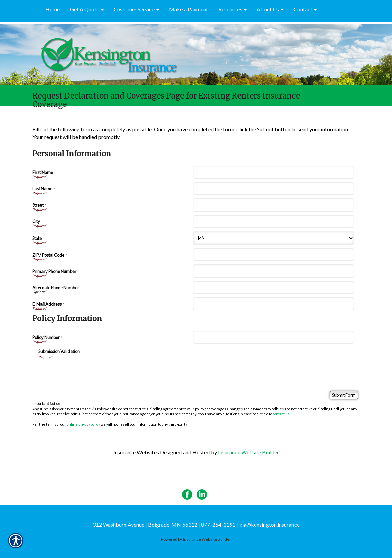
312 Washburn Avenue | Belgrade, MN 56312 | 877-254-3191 (164, 524)
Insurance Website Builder (248, 452)
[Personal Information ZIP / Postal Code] (273, 255)
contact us (281, 414)
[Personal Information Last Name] (273, 189)
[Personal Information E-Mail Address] (273, 304)
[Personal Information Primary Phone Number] (273, 271)
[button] (87, 10)
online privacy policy (83, 424)
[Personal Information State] (273, 238)
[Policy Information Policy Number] (273, 337)
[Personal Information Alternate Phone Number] (273, 287)
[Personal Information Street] (273, 205)
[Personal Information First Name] (273, 172)
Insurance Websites (136, 452)
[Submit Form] (344, 395)
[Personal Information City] (273, 221)
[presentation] (90, 373)
